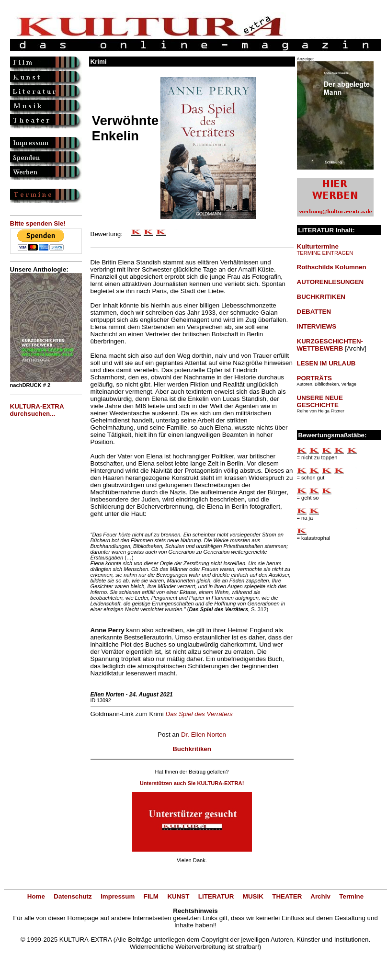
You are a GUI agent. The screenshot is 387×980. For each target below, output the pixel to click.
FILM (151, 896)
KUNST (178, 896)
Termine (351, 896)
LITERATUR (216, 896)
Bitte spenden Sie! (38, 223)
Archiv (320, 896)
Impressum (118, 896)
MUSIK (253, 896)
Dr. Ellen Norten (204, 735)
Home (36, 896)
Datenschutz (73, 896)
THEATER (287, 896)
